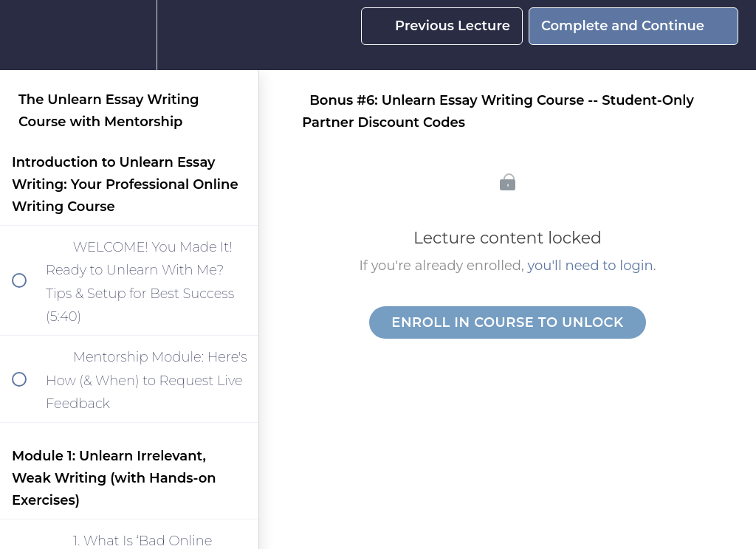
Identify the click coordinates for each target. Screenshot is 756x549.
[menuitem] (129, 35)
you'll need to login (591, 266)
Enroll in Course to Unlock (507, 322)
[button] (27, 35)
